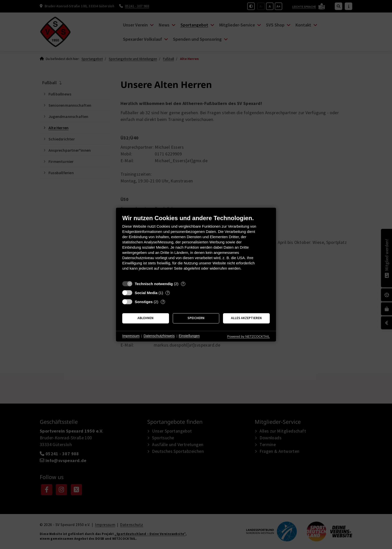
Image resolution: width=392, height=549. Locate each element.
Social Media (146, 293)
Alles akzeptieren (246, 318)
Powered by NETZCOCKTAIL (248, 336)
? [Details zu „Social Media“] (168, 293)
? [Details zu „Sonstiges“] (163, 302)
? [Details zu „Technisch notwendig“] (183, 284)
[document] (196, 246)
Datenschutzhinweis (159, 336)
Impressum (131, 336)
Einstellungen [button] (189, 336)
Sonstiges (144, 302)
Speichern (196, 318)
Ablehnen (145, 318)
